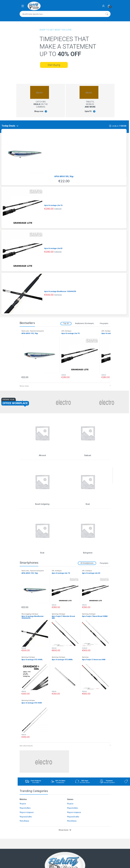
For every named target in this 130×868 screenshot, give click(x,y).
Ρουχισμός (104, 323)
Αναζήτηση (107, 14)
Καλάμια (68, 331)
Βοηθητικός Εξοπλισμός (85, 323)
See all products (26, 746)
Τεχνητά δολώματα (37, 331)
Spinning (55, 614)
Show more (24, 386)
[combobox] (61, 14)
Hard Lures (25, 331)
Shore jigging (26, 614)
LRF (63, 331)
